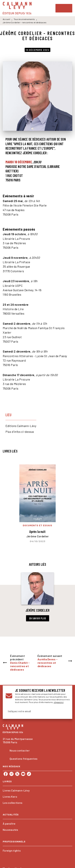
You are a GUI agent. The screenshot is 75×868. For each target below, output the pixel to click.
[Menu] (64, 8)
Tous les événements (24, 19)
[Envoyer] (65, 711)
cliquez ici (59, 702)
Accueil (6, 19)
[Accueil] (17, 8)
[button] (37, 597)
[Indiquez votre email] (33, 711)
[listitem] (6, 774)
